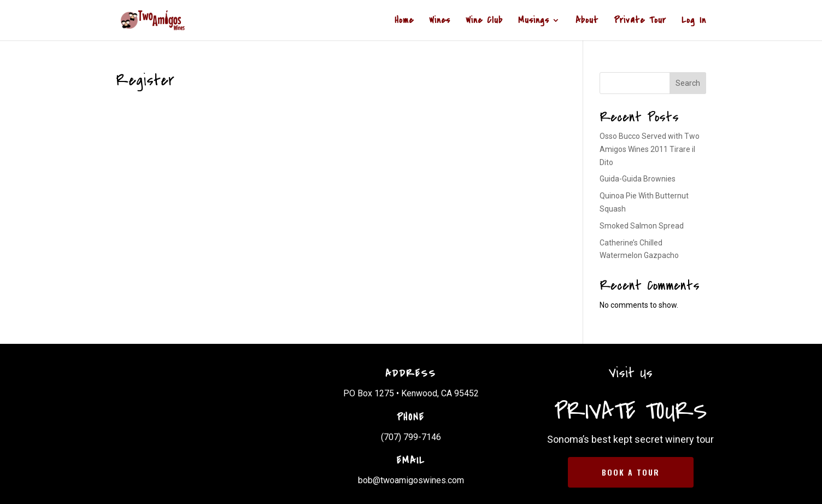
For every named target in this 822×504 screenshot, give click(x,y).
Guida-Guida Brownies (638, 179)
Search (688, 83)
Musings (534, 22)
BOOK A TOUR (631, 472)
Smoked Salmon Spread (642, 226)
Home (404, 22)
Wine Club (484, 22)
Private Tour (640, 22)
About (587, 22)
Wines (440, 22)
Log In (694, 22)
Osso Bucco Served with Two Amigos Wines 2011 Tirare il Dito (650, 149)
